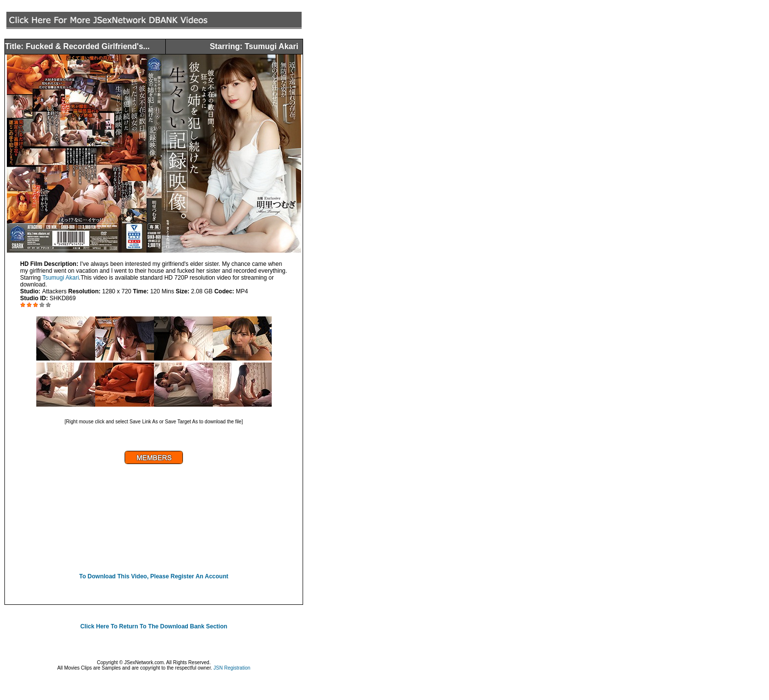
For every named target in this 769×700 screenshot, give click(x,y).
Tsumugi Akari (61, 278)
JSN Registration (232, 668)
